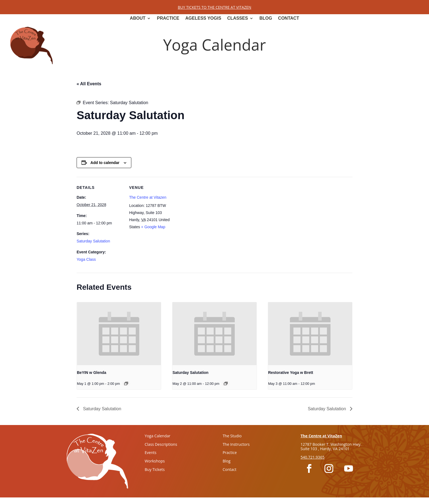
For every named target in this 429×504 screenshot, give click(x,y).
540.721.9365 (312, 457)
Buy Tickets (155, 469)
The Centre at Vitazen (148, 197)
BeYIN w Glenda (92, 373)
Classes (238, 18)
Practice (168, 18)
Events (151, 452)
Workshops (155, 461)
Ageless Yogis (203, 18)
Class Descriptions (161, 444)
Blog (266, 18)
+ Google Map (153, 227)
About (138, 18)
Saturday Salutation (93, 241)
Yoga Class (86, 259)
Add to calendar (105, 163)
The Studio (232, 436)
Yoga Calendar (158, 436)
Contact (289, 18)
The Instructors (236, 444)
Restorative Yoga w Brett (291, 373)
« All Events (89, 84)
